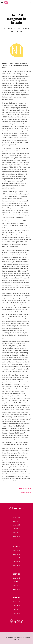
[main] (17, 19)
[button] (2, 2)
